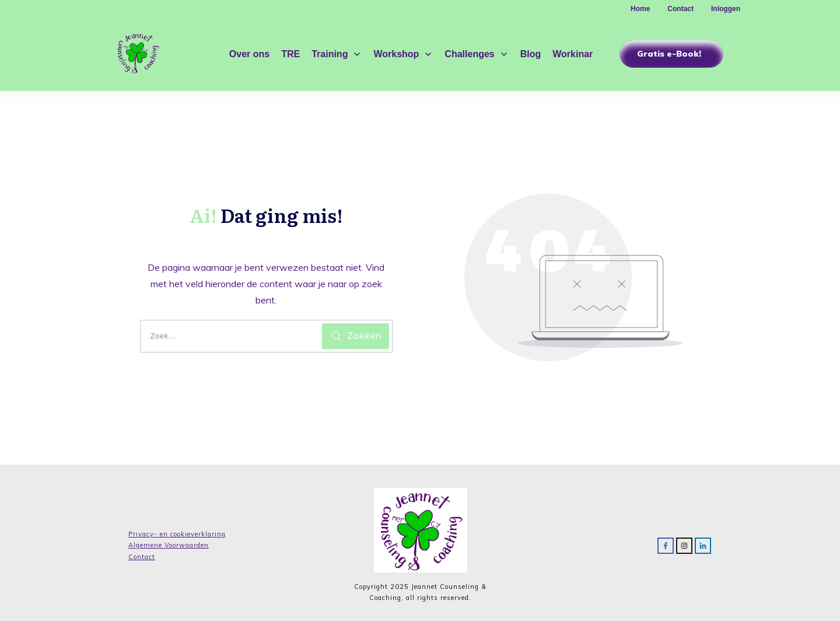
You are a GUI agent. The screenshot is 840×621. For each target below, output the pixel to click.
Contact (142, 557)
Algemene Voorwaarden (169, 545)
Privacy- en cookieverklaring (177, 534)
